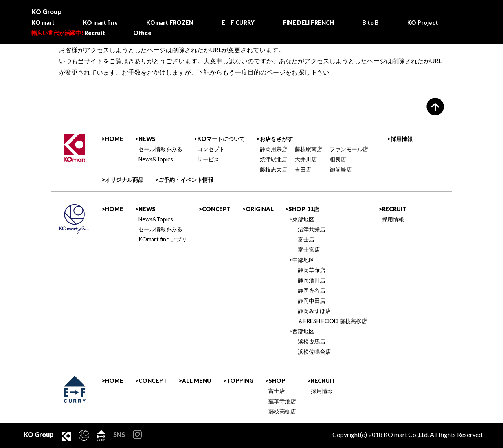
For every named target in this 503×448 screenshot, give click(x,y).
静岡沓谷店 (312, 290)
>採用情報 (400, 139)
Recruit (68, 33)
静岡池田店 (312, 280)
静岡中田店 (312, 301)
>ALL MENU (195, 381)
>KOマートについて (219, 139)
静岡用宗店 (274, 149)
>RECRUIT (392, 209)
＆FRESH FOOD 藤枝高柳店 (332, 321)
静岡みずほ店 (314, 311)
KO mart (43, 23)
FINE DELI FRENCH (308, 23)
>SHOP (302, 209)
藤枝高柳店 (282, 411)
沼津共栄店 (312, 229)
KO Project (423, 23)
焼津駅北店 (274, 159)
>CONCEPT (215, 209)
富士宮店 (309, 250)
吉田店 (303, 169)
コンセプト (211, 149)
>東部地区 (302, 219)
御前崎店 (341, 169)
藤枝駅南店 (308, 149)
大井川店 (306, 159)
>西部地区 (302, 331)
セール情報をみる (160, 149)
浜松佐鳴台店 (314, 352)
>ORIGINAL (258, 209)
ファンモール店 (349, 149)
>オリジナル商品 (122, 180)
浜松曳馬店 (312, 341)
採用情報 (393, 219)
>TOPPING (238, 381)
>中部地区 (302, 260)
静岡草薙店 (312, 270)
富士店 (306, 239)
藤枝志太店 (274, 169)
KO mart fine (100, 23)
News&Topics (156, 159)
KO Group (47, 12)
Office (142, 33)
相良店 (338, 159)
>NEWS (145, 139)
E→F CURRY (238, 23)
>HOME (112, 139)
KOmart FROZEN (170, 23)
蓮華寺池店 (282, 401)
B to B (371, 23)
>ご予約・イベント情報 (184, 180)
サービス (208, 159)
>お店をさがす (274, 139)
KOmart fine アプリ (163, 239)
